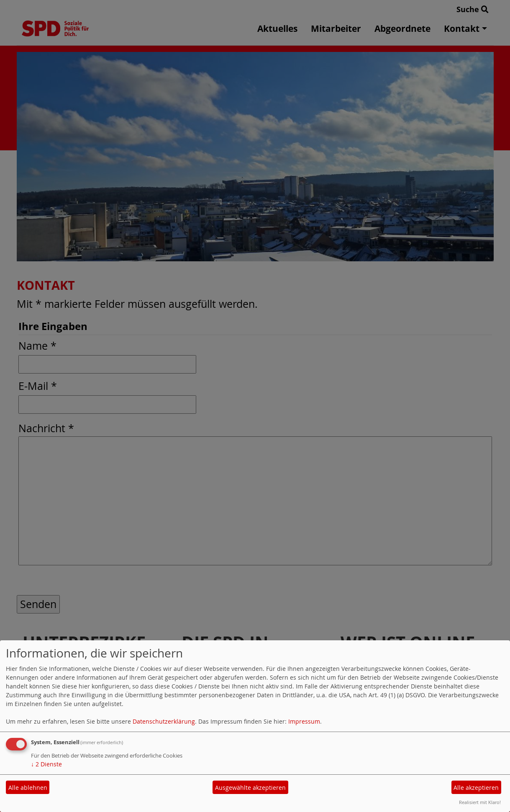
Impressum (304, 721)
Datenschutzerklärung (164, 721)
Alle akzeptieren (476, 788)
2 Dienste (46, 764)
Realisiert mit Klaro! (480, 802)
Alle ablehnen (28, 788)
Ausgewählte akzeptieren (250, 788)
